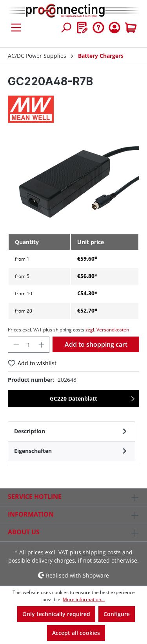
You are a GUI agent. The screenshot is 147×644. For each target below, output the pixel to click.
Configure (117, 614)
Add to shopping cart (96, 344)
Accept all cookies (76, 633)
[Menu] (16, 28)
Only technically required (56, 614)
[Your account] (114, 28)
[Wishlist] (82, 28)
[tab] (72, 431)
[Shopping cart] (131, 28)
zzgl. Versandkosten (107, 330)
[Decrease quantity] (16, 345)
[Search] (66, 28)
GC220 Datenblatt (73, 398)
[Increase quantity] (42, 345)
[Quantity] (29, 345)
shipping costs (102, 552)
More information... (84, 599)
